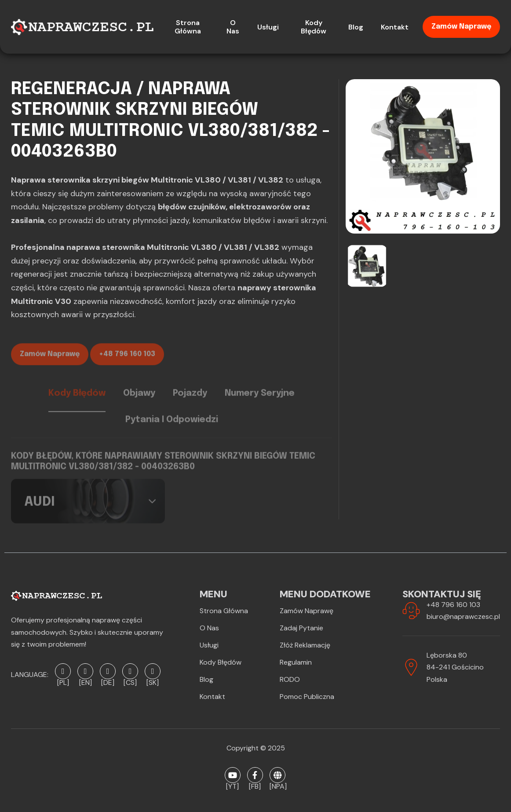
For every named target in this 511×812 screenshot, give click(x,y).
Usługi (209, 645)
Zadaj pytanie (301, 628)
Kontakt (212, 697)
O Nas (209, 628)
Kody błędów (221, 662)
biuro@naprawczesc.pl (463, 616)
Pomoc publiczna (307, 697)
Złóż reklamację (305, 645)
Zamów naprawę (461, 27)
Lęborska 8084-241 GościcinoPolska (455, 667)
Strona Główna (224, 611)
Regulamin (296, 662)
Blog (206, 679)
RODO (290, 679)
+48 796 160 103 (127, 362)
